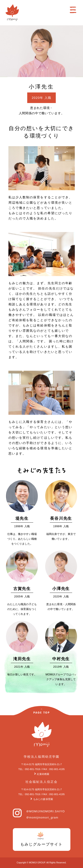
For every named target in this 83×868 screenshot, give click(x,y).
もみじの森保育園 (43, 799)
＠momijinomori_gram (42, 817)
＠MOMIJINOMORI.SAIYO (45, 811)
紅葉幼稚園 (43, 774)
